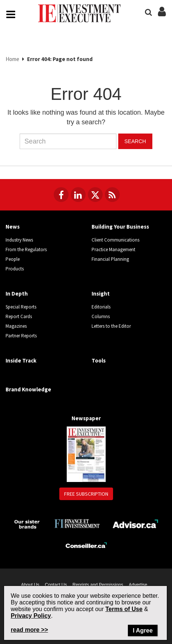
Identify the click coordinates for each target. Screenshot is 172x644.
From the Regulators (26, 249)
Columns (101, 316)
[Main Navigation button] (11, 14)
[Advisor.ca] (136, 523)
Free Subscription (86, 494)
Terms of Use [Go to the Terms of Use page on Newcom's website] (124, 609)
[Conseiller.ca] (86, 545)
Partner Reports (21, 336)
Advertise (138, 585)
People (13, 259)
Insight (101, 294)
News (13, 227)
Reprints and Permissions (98, 585)
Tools (99, 360)
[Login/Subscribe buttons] (162, 16)
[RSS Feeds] (112, 195)
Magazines (16, 326)
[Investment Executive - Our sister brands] (27, 524)
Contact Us (56, 585)
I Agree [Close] (143, 630)
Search (135, 141)
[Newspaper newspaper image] (86, 454)
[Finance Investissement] (77, 523)
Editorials (101, 307)
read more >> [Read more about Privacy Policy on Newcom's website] (29, 630)
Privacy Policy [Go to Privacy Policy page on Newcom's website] (31, 616)
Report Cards (19, 316)
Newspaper (86, 418)
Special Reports (21, 307)
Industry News (19, 240)
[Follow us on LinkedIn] (78, 195)
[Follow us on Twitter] (95, 195)
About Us (30, 585)
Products (15, 269)
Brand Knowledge (28, 389)
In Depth (17, 294)
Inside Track (21, 360)
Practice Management (113, 249)
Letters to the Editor (111, 326)
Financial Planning (110, 259)
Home (12, 59)
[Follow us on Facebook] (61, 195)
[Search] (148, 12)
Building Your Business (120, 227)
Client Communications (115, 240)
